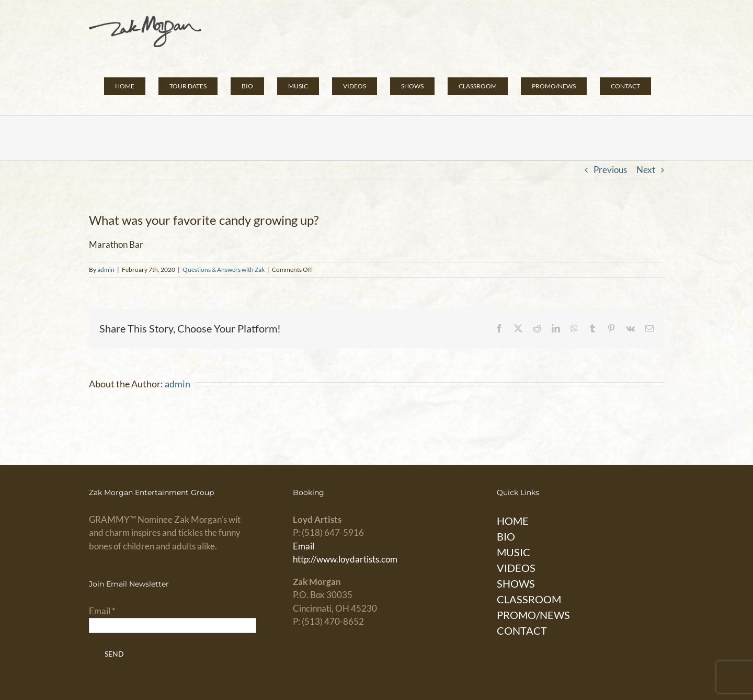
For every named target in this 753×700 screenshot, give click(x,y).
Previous (610, 170)
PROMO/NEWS (533, 615)
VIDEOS (516, 568)
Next (646, 170)
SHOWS (516, 583)
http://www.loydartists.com (345, 559)
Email (304, 546)
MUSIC (514, 552)
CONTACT (522, 630)
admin (106, 269)
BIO (506, 536)
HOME (513, 521)
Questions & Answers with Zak (224, 269)
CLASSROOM (529, 599)
